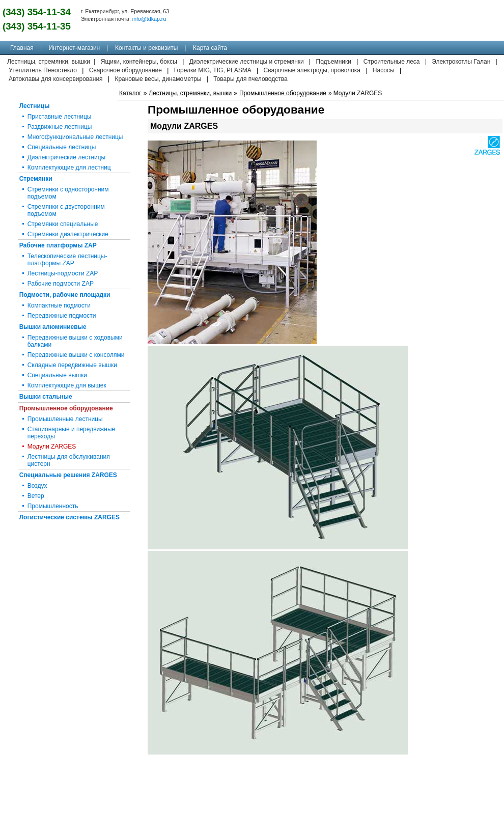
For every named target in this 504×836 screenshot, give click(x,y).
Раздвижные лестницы (60, 127)
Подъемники (334, 62)
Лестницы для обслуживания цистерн (69, 460)
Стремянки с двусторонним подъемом (66, 210)
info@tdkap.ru (149, 19)
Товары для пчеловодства (250, 79)
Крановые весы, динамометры (158, 79)
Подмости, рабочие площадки (65, 295)
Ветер (36, 496)
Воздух (37, 486)
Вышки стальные (46, 397)
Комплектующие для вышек (67, 385)
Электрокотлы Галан (461, 62)
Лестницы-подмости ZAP (63, 273)
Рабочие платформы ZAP (58, 245)
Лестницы (35, 106)
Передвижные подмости (62, 316)
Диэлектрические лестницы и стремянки (247, 62)
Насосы (384, 70)
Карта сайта (210, 48)
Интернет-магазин (74, 48)
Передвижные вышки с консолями (76, 355)
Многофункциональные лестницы (75, 137)
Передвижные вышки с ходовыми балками (75, 341)
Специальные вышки (57, 375)
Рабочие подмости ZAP (61, 284)
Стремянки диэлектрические (68, 234)
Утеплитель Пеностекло (43, 70)
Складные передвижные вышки (72, 365)
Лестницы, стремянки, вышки (190, 93)
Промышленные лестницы (65, 419)
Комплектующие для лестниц (69, 168)
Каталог (130, 93)
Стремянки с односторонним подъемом (68, 193)
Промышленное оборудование (66, 408)
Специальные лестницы (62, 147)
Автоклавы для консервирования (56, 79)
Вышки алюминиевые (53, 327)
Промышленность (53, 506)
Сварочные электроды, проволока (312, 70)
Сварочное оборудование (125, 70)
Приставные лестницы (60, 117)
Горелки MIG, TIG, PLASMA (213, 70)
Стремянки (36, 179)
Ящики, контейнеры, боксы (139, 62)
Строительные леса (392, 62)
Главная (22, 48)
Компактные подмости (59, 305)
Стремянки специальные (63, 224)
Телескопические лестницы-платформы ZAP (67, 260)
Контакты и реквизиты (146, 48)
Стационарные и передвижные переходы (72, 433)
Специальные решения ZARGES (68, 475)
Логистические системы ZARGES (69, 517)
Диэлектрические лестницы (67, 157)
